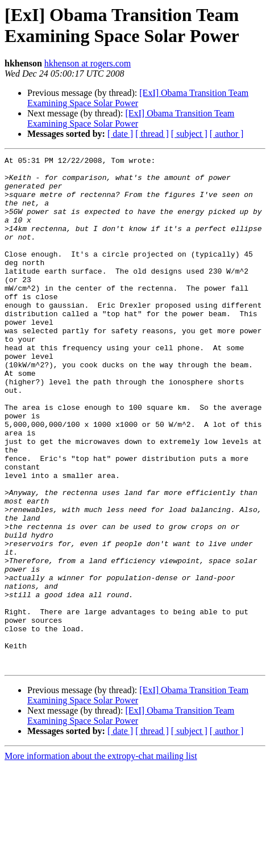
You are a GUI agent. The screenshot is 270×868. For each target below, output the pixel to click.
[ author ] (227, 134)
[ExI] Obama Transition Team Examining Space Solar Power (138, 98)
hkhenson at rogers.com (88, 63)
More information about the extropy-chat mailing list (101, 858)
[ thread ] (152, 134)
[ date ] (120, 134)
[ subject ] (189, 134)
